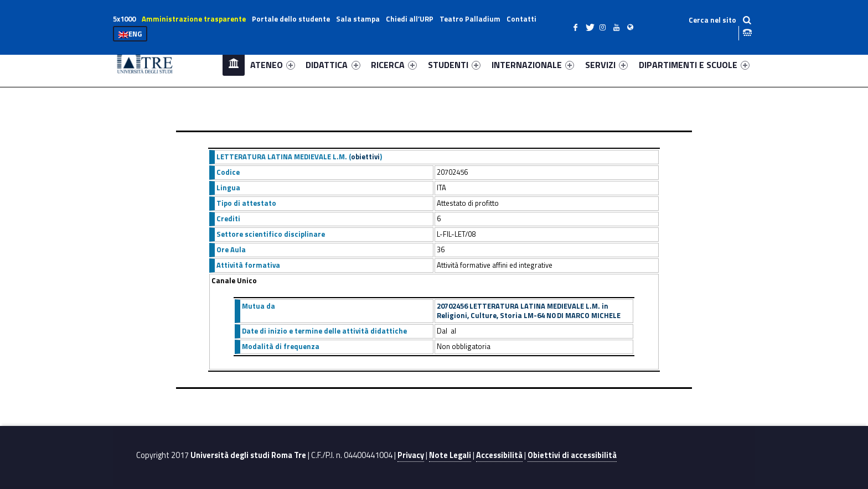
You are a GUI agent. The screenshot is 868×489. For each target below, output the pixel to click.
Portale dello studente (291, 19)
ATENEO (273, 65)
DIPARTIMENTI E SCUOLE (694, 65)
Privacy (411, 455)
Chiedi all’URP (410, 19)
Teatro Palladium (470, 19)
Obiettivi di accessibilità (572, 455)
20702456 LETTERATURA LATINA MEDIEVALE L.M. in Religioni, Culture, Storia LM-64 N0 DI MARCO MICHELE (529, 311)
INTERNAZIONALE (533, 65)
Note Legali (450, 455)
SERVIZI (606, 65)
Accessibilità (499, 455)
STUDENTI (454, 65)
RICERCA (394, 65)
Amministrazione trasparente (194, 19)
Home (234, 64)
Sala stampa (358, 19)
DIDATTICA (333, 65)
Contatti (521, 19)
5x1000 (124, 19)
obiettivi (365, 157)
